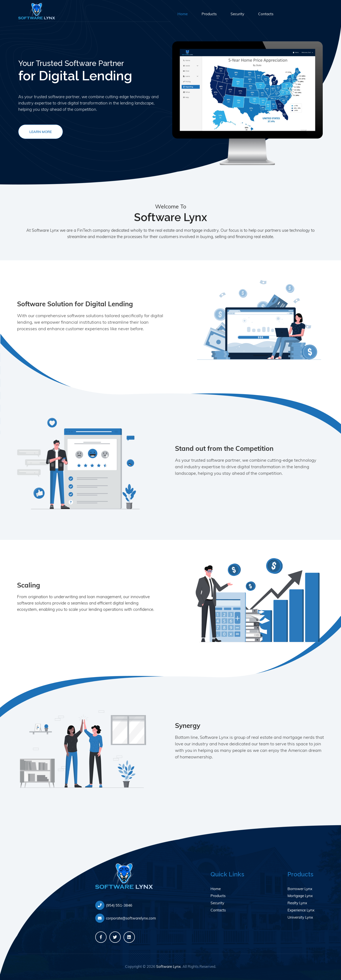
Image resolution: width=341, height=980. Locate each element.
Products (209, 14)
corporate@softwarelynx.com (126, 918)
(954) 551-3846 (114, 905)
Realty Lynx (297, 903)
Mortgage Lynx (300, 896)
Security (237, 14)
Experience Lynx (301, 910)
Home (183, 14)
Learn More (41, 132)
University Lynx (300, 917)
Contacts (266, 14)
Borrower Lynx (300, 889)
